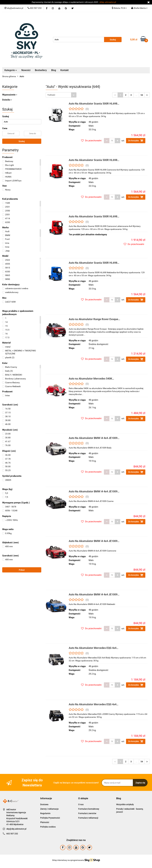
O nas (81, 804)
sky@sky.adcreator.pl (16, 829)
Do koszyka (136, 141)
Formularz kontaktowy (89, 809)
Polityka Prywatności (50, 818)
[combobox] (61, 95)
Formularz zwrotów (87, 813)
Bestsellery (41, 70)
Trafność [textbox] (51, 95)
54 (142, 95)
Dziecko (7, 100)
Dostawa (44, 804)
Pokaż (22, 570)
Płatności (45, 822)
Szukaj (22, 141)
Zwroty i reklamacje (49, 809)
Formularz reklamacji (88, 818)
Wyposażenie (10, 95)
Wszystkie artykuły (125, 804)
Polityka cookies (48, 827)
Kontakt (64, 70)
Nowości (26, 70)
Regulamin (45, 813)
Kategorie (11, 70)
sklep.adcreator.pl (108, 2)
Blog (54, 70)
